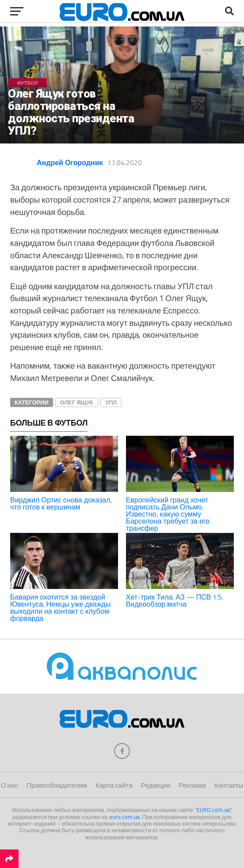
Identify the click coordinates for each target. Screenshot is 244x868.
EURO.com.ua (213, 810)
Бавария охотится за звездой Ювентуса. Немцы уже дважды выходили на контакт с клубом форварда (60, 608)
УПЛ (111, 402)
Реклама (193, 785)
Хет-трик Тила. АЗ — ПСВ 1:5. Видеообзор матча (175, 600)
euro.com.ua (124, 817)
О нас (10, 785)
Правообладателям (57, 785)
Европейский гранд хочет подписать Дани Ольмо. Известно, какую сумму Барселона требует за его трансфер (168, 514)
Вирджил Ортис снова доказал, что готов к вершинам (61, 503)
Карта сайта (114, 785)
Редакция (156, 785)
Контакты (229, 785)
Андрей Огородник (70, 162)
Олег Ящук (77, 402)
